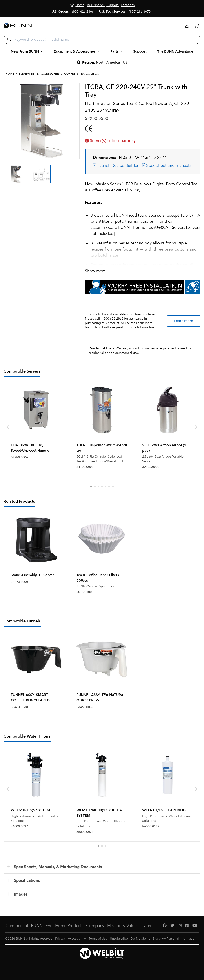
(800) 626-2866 (83, 12)
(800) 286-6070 (140, 12)
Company (95, 926)
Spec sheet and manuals (167, 165)
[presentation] (8, 427)
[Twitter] (172, 926)
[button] (91, 487)
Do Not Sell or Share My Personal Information (163, 939)
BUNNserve (42, 926)
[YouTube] (195, 926)
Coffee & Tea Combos (82, 74)
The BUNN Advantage (175, 51)
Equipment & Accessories (39, 74)
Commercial (17, 926)
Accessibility (77, 939)
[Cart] (196, 26)
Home (10, 74)
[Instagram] (180, 926)
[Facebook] (165, 926)
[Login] (187, 26)
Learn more (184, 321)
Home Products (69, 926)
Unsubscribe (119, 939)
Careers (148, 926)
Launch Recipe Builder (116, 165)
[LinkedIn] (187, 926)
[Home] (77, 5)
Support (140, 51)
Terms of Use (98, 939)
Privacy (60, 939)
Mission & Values (123, 926)
